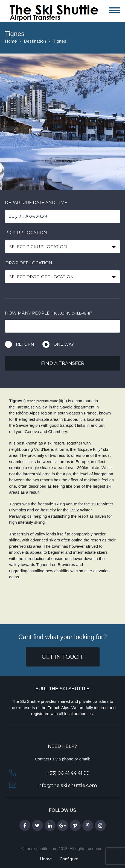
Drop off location (29, 263)
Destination (35, 41)
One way (64, 344)
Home (11, 41)
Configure (69, 859)
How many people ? (49, 313)
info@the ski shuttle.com (67, 785)
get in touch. (63, 657)
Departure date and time (36, 202)
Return (25, 344)
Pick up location (26, 232)
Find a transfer (63, 363)
